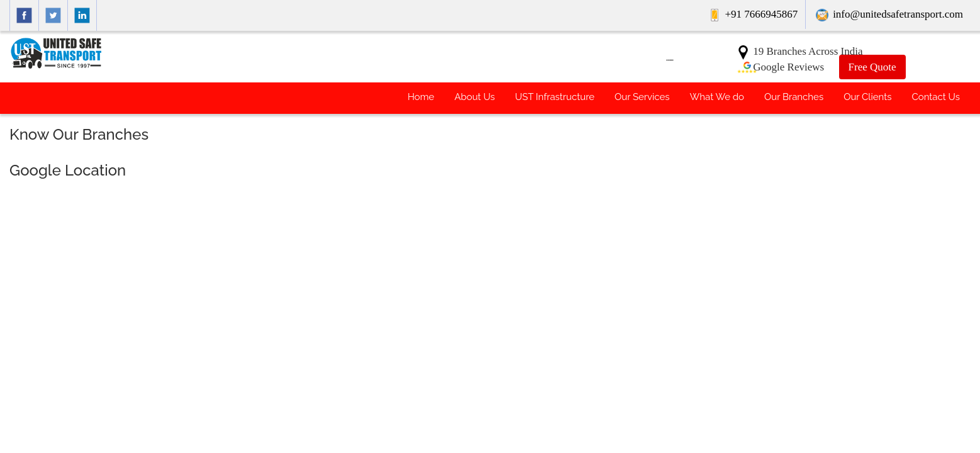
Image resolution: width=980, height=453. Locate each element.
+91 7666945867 (754, 14)
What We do (717, 97)
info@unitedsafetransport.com (889, 14)
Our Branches (794, 97)
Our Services (642, 97)
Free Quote (872, 67)
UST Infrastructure (555, 97)
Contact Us (936, 97)
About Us (474, 97)
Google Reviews (780, 67)
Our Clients (867, 97)
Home (421, 97)
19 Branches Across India (799, 51)
